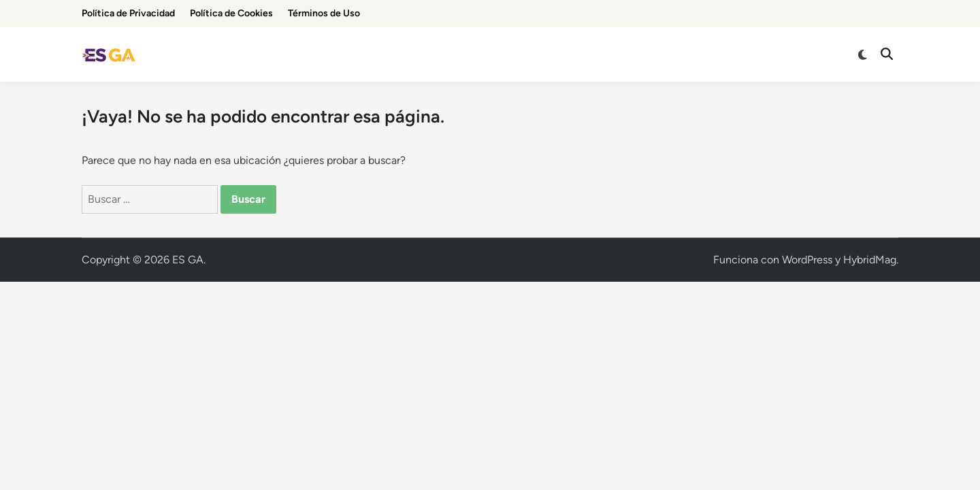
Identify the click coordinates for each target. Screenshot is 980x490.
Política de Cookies (231, 13)
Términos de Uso (324, 13)
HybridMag (870, 260)
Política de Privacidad (128, 13)
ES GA (188, 260)
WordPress (807, 260)
